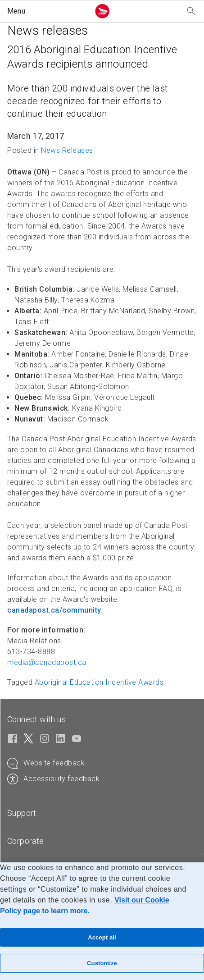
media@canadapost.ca (47, 662)
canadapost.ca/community (54, 610)
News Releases (67, 150)
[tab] (102, 813)
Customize (102, 963)
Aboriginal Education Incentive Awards (99, 682)
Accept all (102, 937)
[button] (47, 11)
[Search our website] (191, 11)
